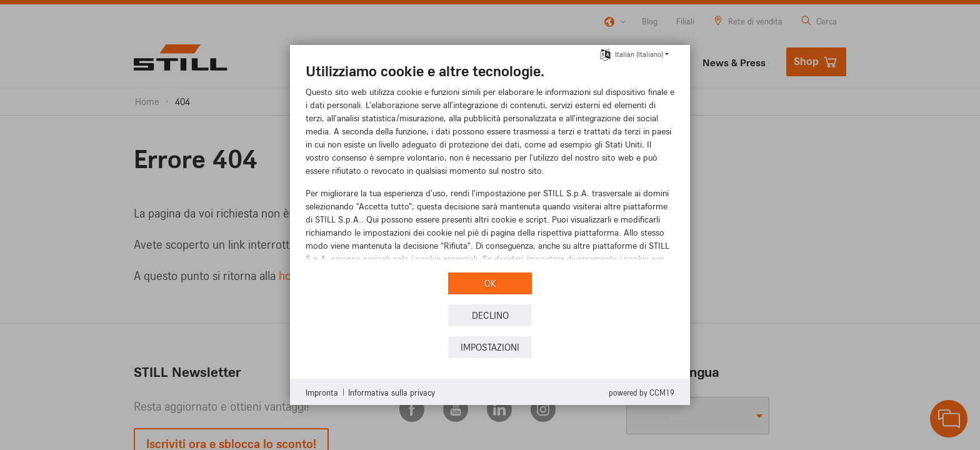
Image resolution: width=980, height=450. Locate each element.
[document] (490, 166)
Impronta (322, 392)
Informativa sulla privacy (392, 392)
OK (490, 283)
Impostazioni (490, 347)
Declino (490, 315)
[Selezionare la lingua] (605, 53)
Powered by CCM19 (642, 392)
